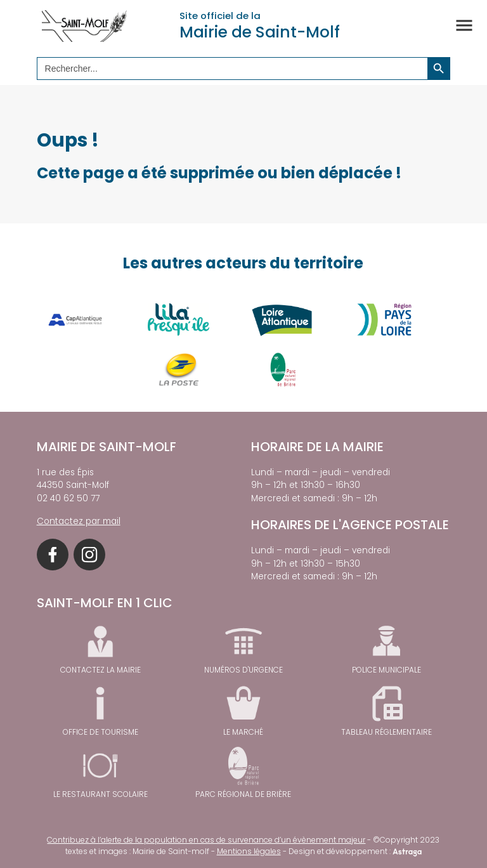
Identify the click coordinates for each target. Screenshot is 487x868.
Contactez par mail (79, 521)
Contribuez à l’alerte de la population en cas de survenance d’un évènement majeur (206, 840)
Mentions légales (249, 851)
